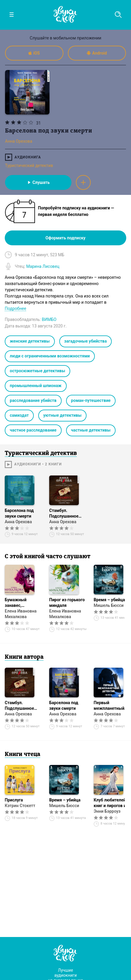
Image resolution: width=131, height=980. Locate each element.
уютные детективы (62, 415)
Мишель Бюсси (64, 806)
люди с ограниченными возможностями (50, 356)
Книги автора (24, 657)
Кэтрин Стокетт (20, 806)
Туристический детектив (29, 166)
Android (97, 53)
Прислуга (14, 800)
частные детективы (91, 430)
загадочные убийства (86, 341)
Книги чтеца (23, 755)
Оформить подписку (66, 238)
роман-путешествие (91, 400)
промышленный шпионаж (36, 386)
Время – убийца (65, 800)
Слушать (38, 182)
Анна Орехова (18, 522)
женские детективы (30, 341)
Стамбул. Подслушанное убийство (64, 514)
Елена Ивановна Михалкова (21, 614)
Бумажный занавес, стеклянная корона (24, 603)
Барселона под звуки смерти (19, 513)
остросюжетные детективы (37, 371)
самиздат (19, 415)
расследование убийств (33, 400)
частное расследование (33, 430)
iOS (34, 53)
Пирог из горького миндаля (67, 603)
